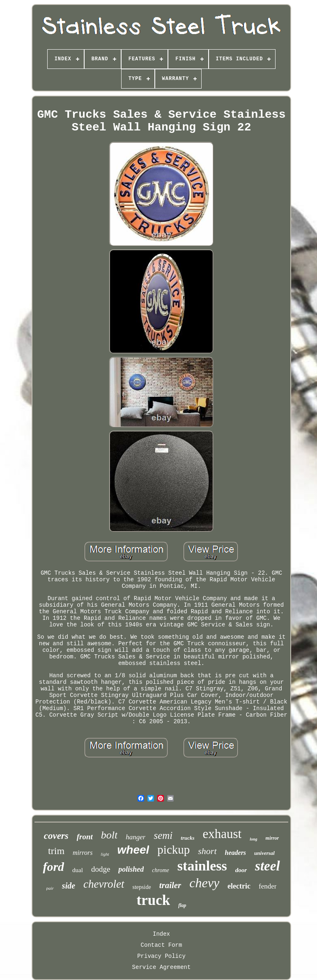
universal (264, 853)
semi (163, 835)
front (85, 837)
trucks (187, 838)
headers (236, 853)
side (69, 886)
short (207, 851)
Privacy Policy (161, 956)
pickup (173, 850)
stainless (202, 866)
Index (161, 934)
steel (267, 866)
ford (53, 867)
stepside (142, 887)
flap (182, 905)
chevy (204, 883)
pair (50, 888)
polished (131, 869)
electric (239, 886)
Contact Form (162, 945)
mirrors (83, 853)
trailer (170, 885)
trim (56, 851)
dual (78, 870)
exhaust (222, 834)
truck (154, 900)
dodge (101, 869)
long (253, 839)
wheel (133, 850)
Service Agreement (162, 967)
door (241, 870)
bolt (109, 835)
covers (56, 836)
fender (268, 886)
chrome (160, 870)
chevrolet (104, 884)
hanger (136, 837)
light (105, 854)
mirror (272, 838)
